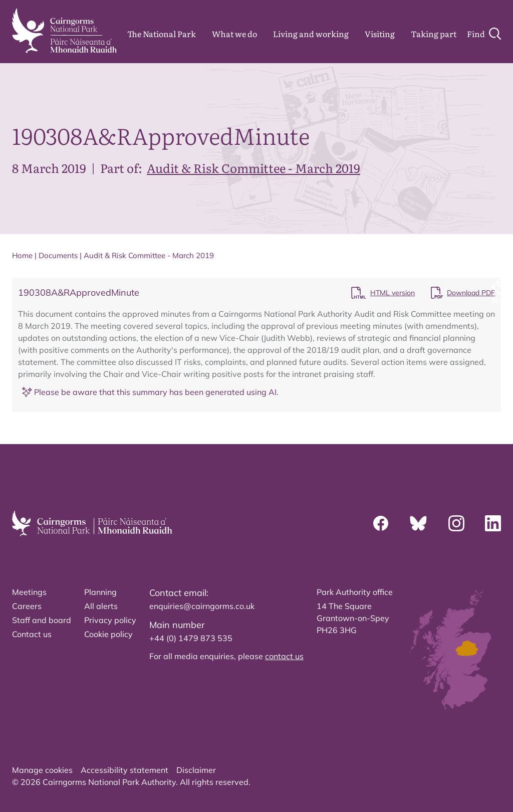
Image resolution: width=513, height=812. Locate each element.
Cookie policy (108, 634)
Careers (27, 606)
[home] (64, 31)
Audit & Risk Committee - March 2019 (253, 168)
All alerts (101, 606)
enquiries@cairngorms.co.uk (202, 606)
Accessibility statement (124, 770)
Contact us (32, 634)
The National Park (162, 34)
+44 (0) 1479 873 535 (191, 638)
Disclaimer (196, 770)
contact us (284, 656)
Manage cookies (42, 770)
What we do (234, 34)
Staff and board (42, 620)
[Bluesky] (418, 523)
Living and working (311, 34)
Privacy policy (110, 620)
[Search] (484, 34)
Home (22, 255)
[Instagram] (456, 523)
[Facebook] (381, 523)
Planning (100, 592)
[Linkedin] (493, 523)
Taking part (434, 34)
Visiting (380, 34)
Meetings (29, 592)
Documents (58, 255)
